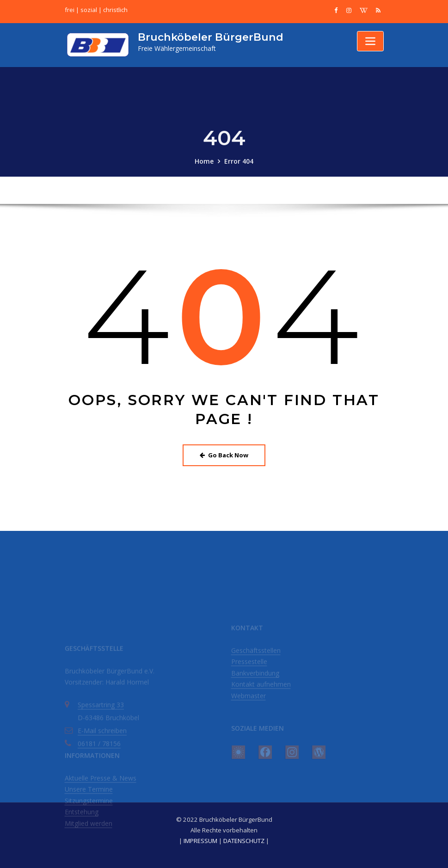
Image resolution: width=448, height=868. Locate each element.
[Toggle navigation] (370, 41)
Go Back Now (224, 455)
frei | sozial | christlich (96, 10)
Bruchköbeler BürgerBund (211, 37)
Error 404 (239, 167)
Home (204, 167)
